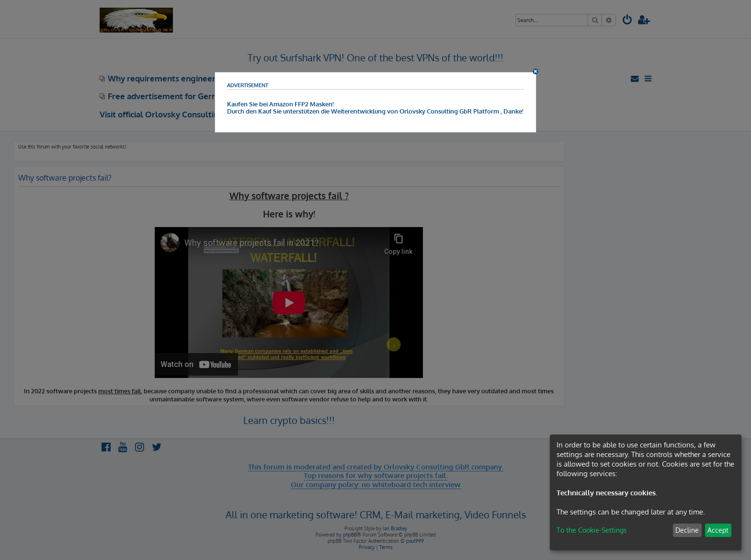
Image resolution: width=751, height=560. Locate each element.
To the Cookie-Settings (592, 530)
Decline (687, 530)
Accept (718, 530)
